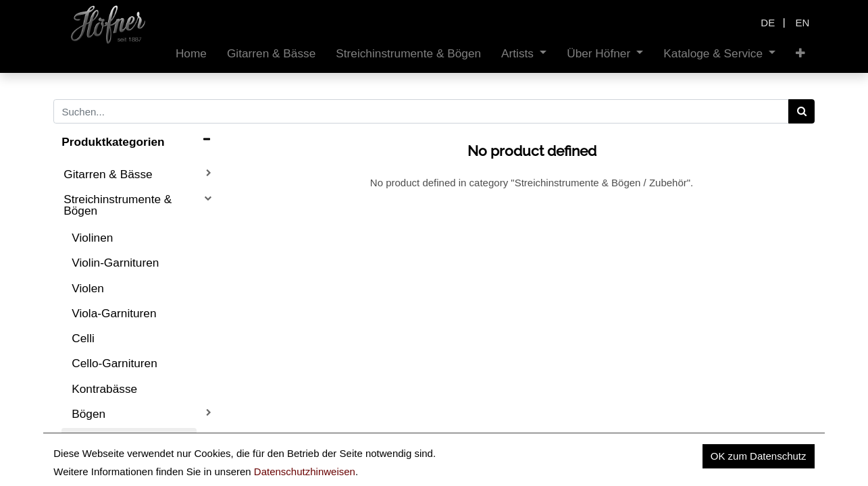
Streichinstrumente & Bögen (118, 205)
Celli (83, 338)
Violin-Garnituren (115, 263)
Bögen (88, 414)
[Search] (801, 111)
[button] (800, 54)
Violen (88, 288)
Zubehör (93, 439)
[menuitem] (191, 54)
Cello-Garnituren (114, 363)
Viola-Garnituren (114, 313)
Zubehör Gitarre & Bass (125, 465)
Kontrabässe (104, 389)
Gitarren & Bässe (108, 174)
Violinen (92, 238)
